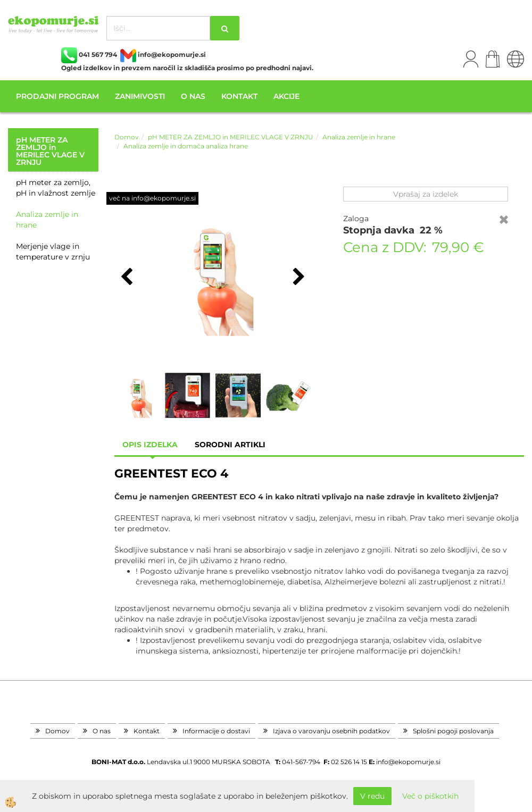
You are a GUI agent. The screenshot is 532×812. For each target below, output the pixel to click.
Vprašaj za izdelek (426, 194)
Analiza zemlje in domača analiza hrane (186, 146)
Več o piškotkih (430, 796)
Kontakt (239, 96)
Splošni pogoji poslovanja (453, 731)
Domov (127, 137)
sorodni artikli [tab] (230, 445)
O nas (193, 96)
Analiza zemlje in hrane (47, 220)
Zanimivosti (140, 96)
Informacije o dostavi (216, 731)
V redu (372, 796)
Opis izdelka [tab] (150, 445)
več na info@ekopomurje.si (152, 198)
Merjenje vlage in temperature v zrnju (53, 252)
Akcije (286, 96)
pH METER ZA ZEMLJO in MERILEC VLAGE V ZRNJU (231, 137)
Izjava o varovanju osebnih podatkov (331, 731)
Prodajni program (57, 96)
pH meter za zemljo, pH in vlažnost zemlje (56, 188)
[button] (298, 278)
